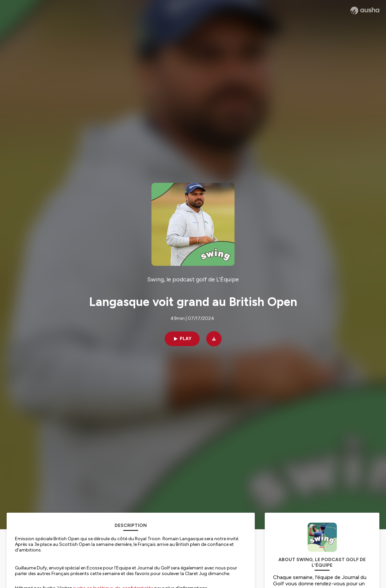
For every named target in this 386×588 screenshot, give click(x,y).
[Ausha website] (365, 11)
